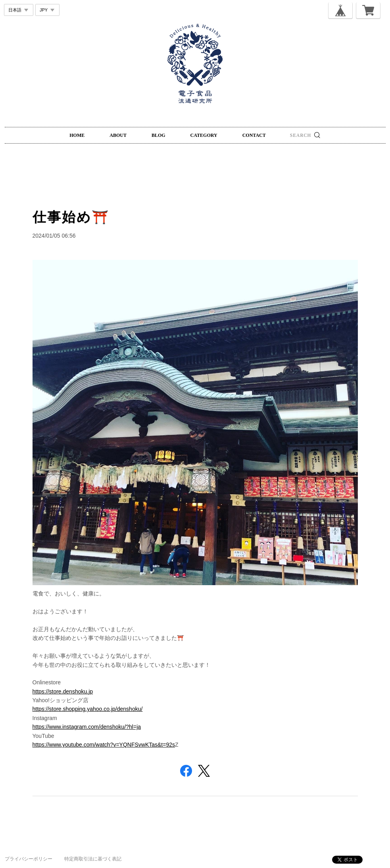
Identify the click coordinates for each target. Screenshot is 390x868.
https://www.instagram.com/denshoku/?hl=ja (87, 727)
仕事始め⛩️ (71, 217)
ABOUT (118, 135)
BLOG (158, 135)
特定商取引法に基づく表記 (93, 859)
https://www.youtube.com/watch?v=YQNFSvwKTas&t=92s (104, 745)
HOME (77, 135)
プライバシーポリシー (29, 859)
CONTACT (254, 135)
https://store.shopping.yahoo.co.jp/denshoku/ (88, 709)
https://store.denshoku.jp (63, 691)
